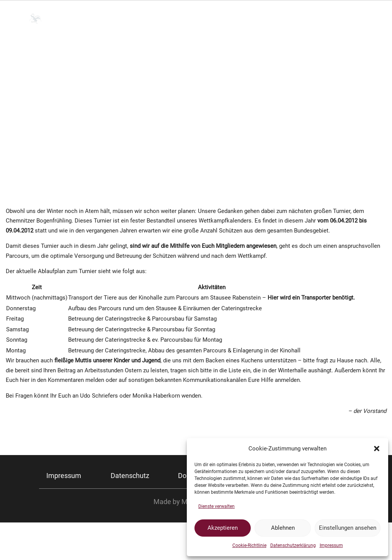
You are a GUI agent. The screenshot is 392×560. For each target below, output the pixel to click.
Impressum (331, 545)
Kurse (303, 18)
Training (224, 18)
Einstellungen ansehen (348, 528)
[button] (377, 449)
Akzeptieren (223, 528)
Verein (185, 18)
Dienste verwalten (216, 506)
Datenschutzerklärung (293, 545)
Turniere (265, 18)
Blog (356, 18)
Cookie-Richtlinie (249, 545)
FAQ (334, 18)
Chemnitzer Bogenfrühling (39, 486)
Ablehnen (283, 528)
